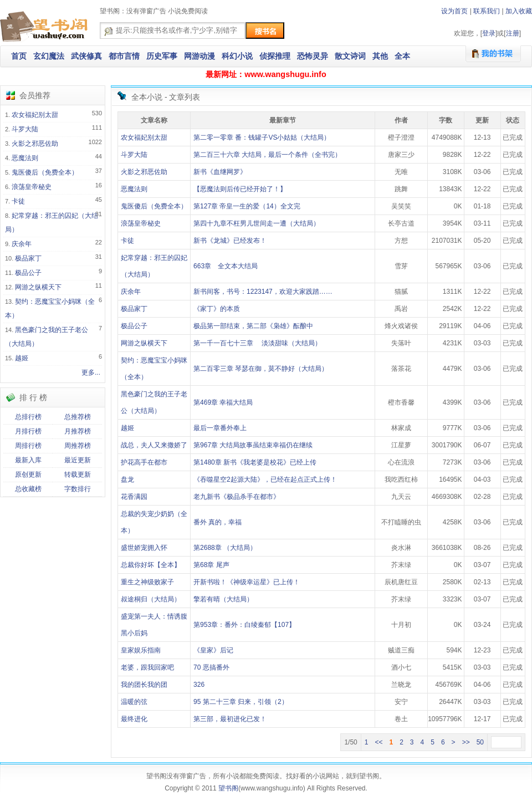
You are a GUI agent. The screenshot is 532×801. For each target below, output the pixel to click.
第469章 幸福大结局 (223, 402)
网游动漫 (199, 56)
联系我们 (487, 11)
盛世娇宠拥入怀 (144, 548)
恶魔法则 (25, 158)
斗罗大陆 (25, 129)
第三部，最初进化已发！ (230, 719)
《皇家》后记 (213, 650)
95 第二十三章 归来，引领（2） (241, 702)
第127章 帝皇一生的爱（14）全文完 (247, 206)
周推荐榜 (78, 446)
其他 (380, 56)
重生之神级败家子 (147, 582)
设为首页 (454, 11)
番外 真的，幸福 (218, 522)
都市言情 (124, 56)
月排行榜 (28, 431)
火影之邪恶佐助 (35, 144)
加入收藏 (519, 11)
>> (466, 742)
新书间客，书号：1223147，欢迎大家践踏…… (263, 292)
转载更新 (78, 475)
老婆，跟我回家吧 (147, 667)
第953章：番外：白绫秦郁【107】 (244, 625)
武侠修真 (86, 56)
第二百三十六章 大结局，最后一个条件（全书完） (267, 155)
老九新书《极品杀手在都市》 (237, 497)
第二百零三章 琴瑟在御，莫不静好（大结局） (261, 369)
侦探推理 (275, 56)
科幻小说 (237, 56)
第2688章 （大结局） (225, 548)
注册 (513, 33)
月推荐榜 (78, 431)
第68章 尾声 (211, 565)
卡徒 (18, 201)
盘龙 (127, 479)
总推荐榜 (78, 417)
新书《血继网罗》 (220, 172)
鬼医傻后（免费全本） (45, 172)
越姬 (22, 358)
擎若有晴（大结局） (223, 599)
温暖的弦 (134, 702)
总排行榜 (28, 417)
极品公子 (28, 273)
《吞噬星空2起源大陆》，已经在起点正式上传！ (265, 479)
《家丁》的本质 (217, 309)
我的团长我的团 (144, 685)
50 (480, 742)
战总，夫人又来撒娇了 (154, 445)
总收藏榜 (28, 489)
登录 (489, 33)
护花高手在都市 (144, 462)
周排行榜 (28, 446)
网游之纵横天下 (38, 287)
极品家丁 (28, 258)
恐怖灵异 (313, 56)
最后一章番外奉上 (220, 428)
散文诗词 (350, 56)
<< (378, 742)
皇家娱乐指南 (141, 650)
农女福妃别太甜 (35, 115)
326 (199, 685)
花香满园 (134, 497)
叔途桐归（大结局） (151, 599)
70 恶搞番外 (211, 667)
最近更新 (78, 460)
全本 (402, 56)
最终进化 (134, 719)
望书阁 (228, 788)
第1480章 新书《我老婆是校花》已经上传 (255, 462)
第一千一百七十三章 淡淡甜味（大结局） (257, 343)
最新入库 (28, 460)
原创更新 (28, 475)
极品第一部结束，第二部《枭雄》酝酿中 (253, 326)
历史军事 (162, 56)
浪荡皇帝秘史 (32, 187)
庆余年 (22, 244)
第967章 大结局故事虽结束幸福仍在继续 (253, 445)
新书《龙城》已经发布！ (230, 241)
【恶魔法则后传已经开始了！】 (240, 189)
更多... (91, 373)
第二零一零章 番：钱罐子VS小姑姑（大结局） (262, 137)
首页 (19, 56)
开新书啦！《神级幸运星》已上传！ (247, 582)
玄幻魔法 (49, 56)
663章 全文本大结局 (226, 266)
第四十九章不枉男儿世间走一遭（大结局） (257, 223)
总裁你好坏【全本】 (151, 565)
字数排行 (78, 489)
